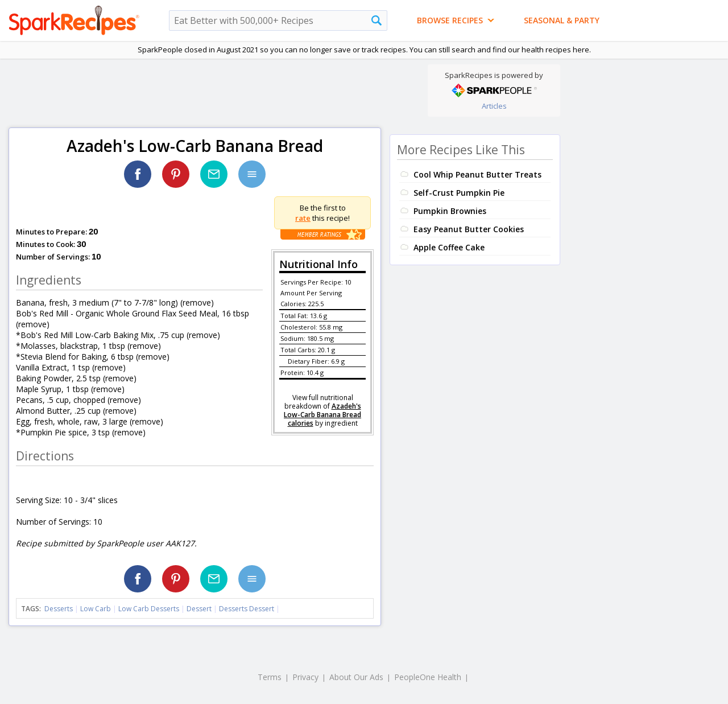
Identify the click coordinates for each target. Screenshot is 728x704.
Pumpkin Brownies (450, 211)
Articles (494, 106)
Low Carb (96, 609)
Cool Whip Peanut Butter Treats (477, 174)
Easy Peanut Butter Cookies (469, 229)
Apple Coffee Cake (449, 247)
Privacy (305, 677)
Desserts (59, 609)
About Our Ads (356, 677)
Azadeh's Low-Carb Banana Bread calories (322, 415)
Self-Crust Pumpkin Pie (459, 193)
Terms (270, 677)
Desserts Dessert (247, 609)
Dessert (199, 609)
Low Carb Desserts (149, 609)
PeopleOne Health (428, 677)
